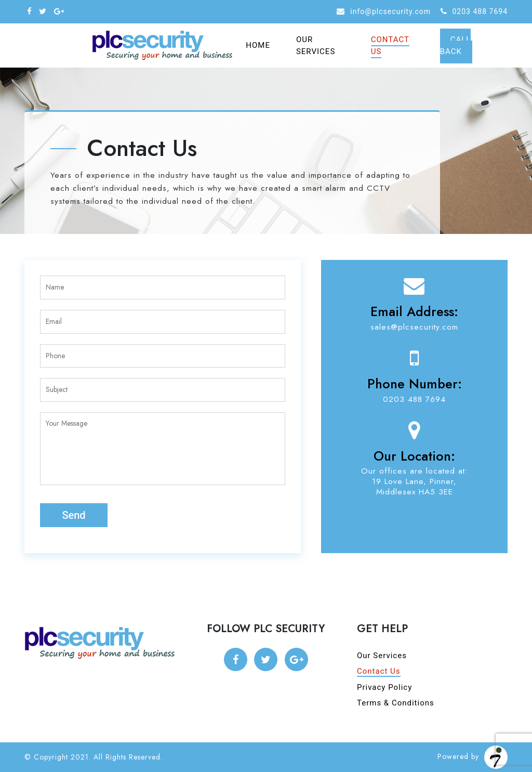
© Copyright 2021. (58, 757)
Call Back (456, 45)
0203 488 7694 (480, 11)
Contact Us (390, 45)
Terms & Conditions (396, 703)
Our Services (316, 45)
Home (258, 45)
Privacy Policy (384, 687)
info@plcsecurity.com (390, 11)
